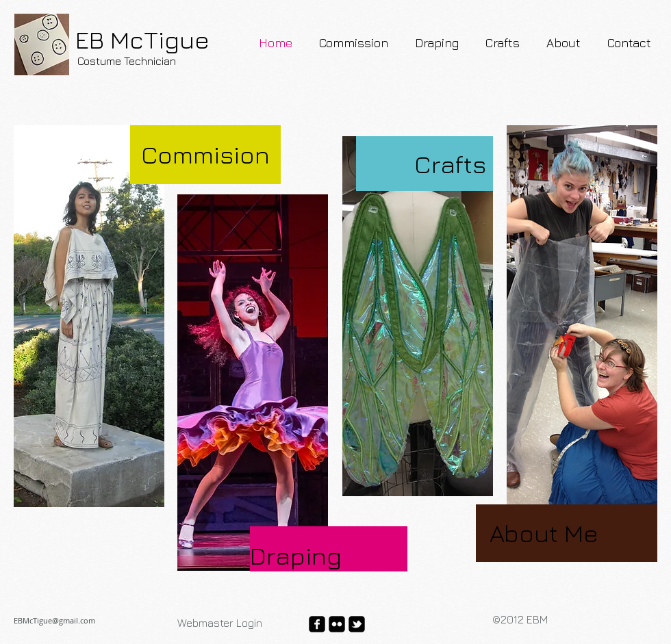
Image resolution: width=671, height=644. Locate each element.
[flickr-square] (337, 624)
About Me (544, 533)
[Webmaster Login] (220, 623)
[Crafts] (421, 164)
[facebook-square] (317, 624)
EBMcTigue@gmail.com (54, 620)
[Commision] (205, 155)
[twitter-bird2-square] (357, 624)
